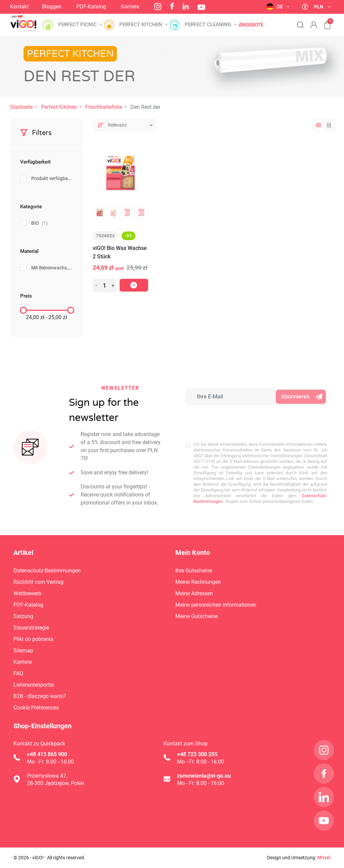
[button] (324, 21)
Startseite (21, 107)
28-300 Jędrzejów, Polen (56, 783)
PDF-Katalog (91, 7)
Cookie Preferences (36, 708)
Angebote (251, 25)
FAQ (18, 673)
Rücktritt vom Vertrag (38, 582)
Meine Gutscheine (197, 616)
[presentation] (230, 420)
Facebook (172, 6)
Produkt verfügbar (55, 178)
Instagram (158, 7)
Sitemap (23, 650)
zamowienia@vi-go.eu (204, 776)
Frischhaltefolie (104, 107)
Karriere (130, 7)
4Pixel (324, 858)
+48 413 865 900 (47, 754)
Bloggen (52, 7)
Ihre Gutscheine (194, 571)
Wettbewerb (27, 593)
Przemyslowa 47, (47, 776)
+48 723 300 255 (197, 754)
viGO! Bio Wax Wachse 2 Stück (120, 252)
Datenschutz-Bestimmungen (47, 571)
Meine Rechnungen (198, 582)
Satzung (23, 616)
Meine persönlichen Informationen (216, 605)
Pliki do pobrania (33, 639)
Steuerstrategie (31, 628)
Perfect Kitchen (59, 107)
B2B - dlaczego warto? (40, 696)
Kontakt (19, 7)
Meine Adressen (194, 593)
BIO (39, 223)
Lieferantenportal (34, 685)
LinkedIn (186, 6)
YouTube (201, 7)
